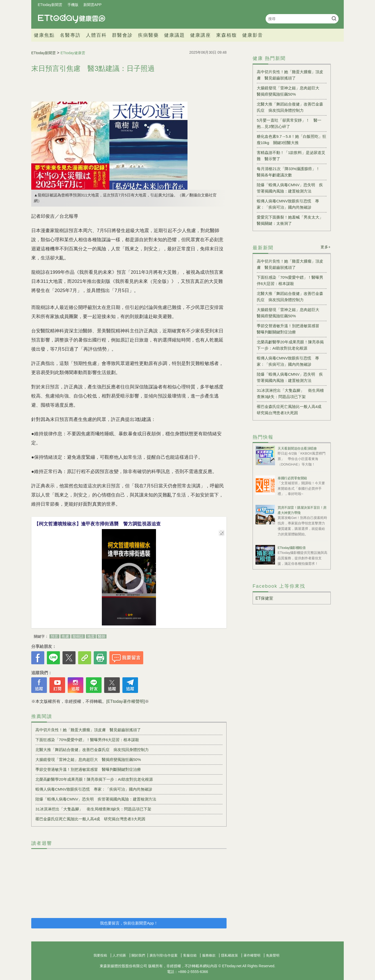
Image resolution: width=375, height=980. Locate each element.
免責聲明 (273, 955)
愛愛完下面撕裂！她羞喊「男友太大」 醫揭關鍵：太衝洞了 (292, 220)
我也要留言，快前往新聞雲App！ (129, 923)
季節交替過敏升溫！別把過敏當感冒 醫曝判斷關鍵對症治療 (88, 769)
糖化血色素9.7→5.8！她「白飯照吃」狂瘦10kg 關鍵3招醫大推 (292, 139)
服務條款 (209, 955)
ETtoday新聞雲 (50, 5)
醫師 (102, 636)
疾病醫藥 (148, 35)
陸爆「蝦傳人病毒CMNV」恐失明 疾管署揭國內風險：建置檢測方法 (96, 799)
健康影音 (253, 35)
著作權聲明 (252, 955)
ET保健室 (264, 598)
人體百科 (96, 35)
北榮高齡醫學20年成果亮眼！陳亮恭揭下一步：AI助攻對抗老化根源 (94, 779)
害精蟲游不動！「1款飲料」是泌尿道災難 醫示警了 (291, 156)
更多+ (326, 247)
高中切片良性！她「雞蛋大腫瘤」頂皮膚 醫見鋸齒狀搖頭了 (88, 730)
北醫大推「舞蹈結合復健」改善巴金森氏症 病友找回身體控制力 (92, 750)
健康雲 (72, 19)
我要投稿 (100, 955)
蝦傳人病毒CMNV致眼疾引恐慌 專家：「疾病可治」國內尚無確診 (94, 789)
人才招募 (119, 955)
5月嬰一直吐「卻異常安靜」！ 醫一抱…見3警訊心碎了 (289, 123)
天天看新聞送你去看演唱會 (297, 448)
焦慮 (65, 636)
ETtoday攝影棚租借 (292, 548)
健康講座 (201, 35)
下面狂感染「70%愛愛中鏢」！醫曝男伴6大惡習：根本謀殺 (87, 740)
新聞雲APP (92, 5)
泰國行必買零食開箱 (292, 478)
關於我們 (138, 955)
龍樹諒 (78, 636)
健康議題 (174, 35)
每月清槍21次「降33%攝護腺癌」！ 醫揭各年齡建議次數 (290, 172)
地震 (91, 636)
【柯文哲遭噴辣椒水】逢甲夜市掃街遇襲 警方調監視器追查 (97, 524)
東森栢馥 (227, 35)
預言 (54, 636)
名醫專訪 (70, 35)
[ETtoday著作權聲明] (126, 701)
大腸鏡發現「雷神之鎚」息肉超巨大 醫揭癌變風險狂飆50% (88, 759)
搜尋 (334, 18)
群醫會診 (122, 35)
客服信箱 (190, 955)
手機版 (73, 5)
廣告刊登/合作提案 (164, 955)
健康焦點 (44, 35)
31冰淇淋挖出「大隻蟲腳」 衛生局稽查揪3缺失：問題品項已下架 (93, 809)
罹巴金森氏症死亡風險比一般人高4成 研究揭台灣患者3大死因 (90, 819)
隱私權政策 (230, 955)
